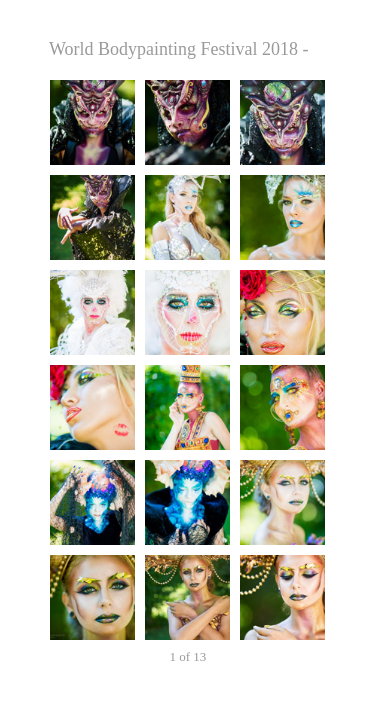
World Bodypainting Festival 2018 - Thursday (186, 49)
